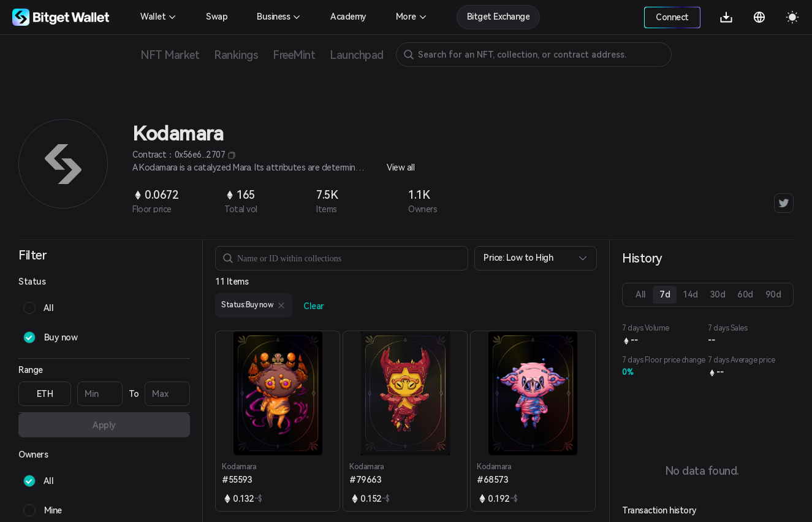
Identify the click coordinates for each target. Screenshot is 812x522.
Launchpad (357, 55)
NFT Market (170, 55)
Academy (348, 17)
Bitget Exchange (499, 17)
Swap (217, 17)
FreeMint (294, 55)
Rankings (236, 55)
